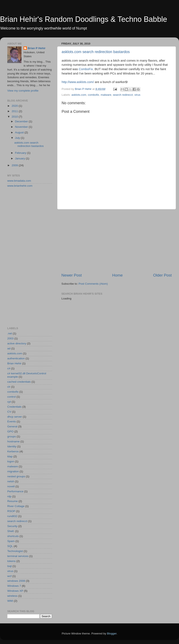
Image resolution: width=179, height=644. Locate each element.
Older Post (162, 275)
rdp (9, 496)
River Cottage (16, 506)
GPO (10, 431)
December (22, 121)
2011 (15, 111)
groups (12, 436)
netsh (11, 481)
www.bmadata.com (19, 181)
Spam (11, 541)
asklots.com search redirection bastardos (96, 52)
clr (9, 387)
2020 (15, 106)
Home (117, 275)
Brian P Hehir (37, 48)
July (18, 138)
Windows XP (15, 591)
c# (9, 368)
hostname (13, 441)
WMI (10, 601)
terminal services (18, 556)
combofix (93, 95)
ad (9, 348)
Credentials (14, 407)
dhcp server (15, 417)
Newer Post (72, 275)
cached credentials (19, 382)
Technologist (15, 551)
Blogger (112, 633)
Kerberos (13, 451)
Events (12, 421)
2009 (15, 165)
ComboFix (86, 69)
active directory (17, 343)
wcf (9, 576)
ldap (10, 456)
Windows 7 (14, 586)
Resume (12, 501)
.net (10, 333)
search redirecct (123, 95)
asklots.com (79, 95)
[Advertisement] (117, 241)
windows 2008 (16, 581)
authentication (16, 358)
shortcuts (13, 536)
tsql (9, 566)
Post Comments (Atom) (93, 284)
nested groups (16, 476)
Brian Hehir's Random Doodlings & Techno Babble (84, 19)
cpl (9, 402)
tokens (11, 561)
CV (9, 412)
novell (11, 486)
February (21, 153)
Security (12, 526)
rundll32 (12, 516)
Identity (12, 446)
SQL (10, 546)
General (12, 426)
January (20, 158)
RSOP (11, 511)
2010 (15, 117)
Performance (15, 491)
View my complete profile (23, 91)
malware (106, 95)
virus (137, 95)
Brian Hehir (14, 363)
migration (13, 471)
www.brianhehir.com (20, 186)
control (12, 397)
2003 (10, 338)
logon (11, 461)
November (22, 127)
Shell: (11, 531)
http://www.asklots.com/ (78, 82)
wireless (12, 596)
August (20, 132)
